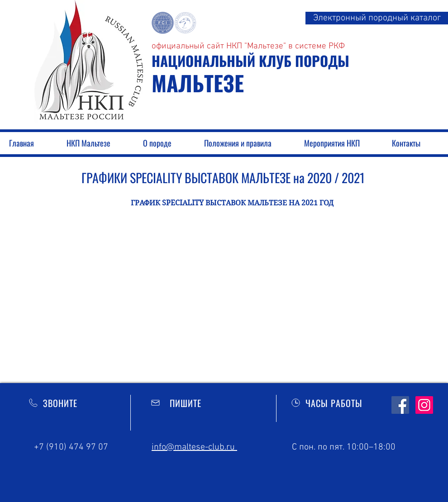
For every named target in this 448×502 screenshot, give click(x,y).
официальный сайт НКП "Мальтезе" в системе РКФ (248, 46)
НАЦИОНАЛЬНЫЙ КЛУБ (223, 61)
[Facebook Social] (400, 405)
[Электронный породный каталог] (377, 18)
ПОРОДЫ (322, 61)
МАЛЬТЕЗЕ (198, 83)
